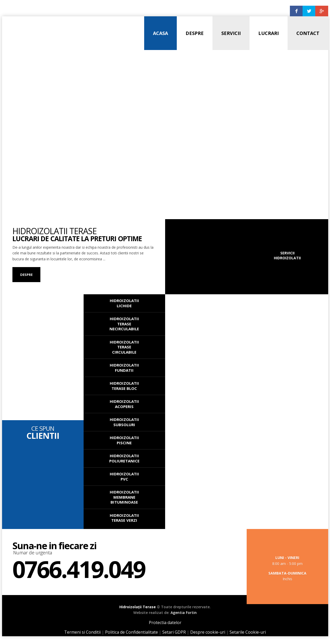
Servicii (231, 33)
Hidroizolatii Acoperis (124, 404)
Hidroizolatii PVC (124, 476)
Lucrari (269, 33)
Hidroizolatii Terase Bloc (124, 386)
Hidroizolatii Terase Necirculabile (124, 324)
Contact (308, 33)
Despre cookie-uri (208, 632)
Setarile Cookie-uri (248, 632)
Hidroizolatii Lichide (124, 303)
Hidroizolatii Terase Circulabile (124, 347)
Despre (195, 33)
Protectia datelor (165, 622)
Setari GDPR (174, 632)
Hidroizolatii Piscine (124, 440)
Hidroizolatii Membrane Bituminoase (124, 497)
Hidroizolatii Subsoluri (124, 422)
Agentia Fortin (184, 613)
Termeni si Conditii (82, 632)
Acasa (160, 33)
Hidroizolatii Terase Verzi (124, 518)
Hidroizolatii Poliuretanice (124, 458)
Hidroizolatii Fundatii (124, 368)
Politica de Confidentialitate (131, 632)
